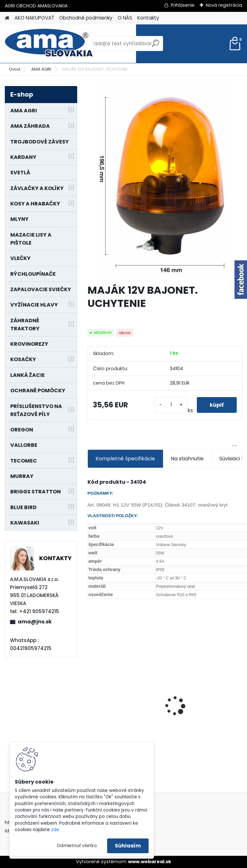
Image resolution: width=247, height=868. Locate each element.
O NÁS (125, 18)
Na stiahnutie (187, 459)
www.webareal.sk (150, 862)
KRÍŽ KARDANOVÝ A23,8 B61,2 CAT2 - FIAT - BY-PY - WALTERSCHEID (125, 666)
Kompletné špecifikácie (125, 459)
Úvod (14, 69)
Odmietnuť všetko (77, 846)
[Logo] (49, 44)
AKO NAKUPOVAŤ (34, 18)
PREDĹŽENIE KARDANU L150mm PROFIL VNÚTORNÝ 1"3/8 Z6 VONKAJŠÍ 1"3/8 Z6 (205, 689)
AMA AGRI (41, 69)
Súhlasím (128, 846)
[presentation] (91, 695)
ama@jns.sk (35, 622)
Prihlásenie (183, 5)
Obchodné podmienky (86, 18)
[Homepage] (7, 18)
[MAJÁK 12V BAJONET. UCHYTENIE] (165, 182)
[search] (156, 46)
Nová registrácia (224, 5)
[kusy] (171, 405)
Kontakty (148, 18)
